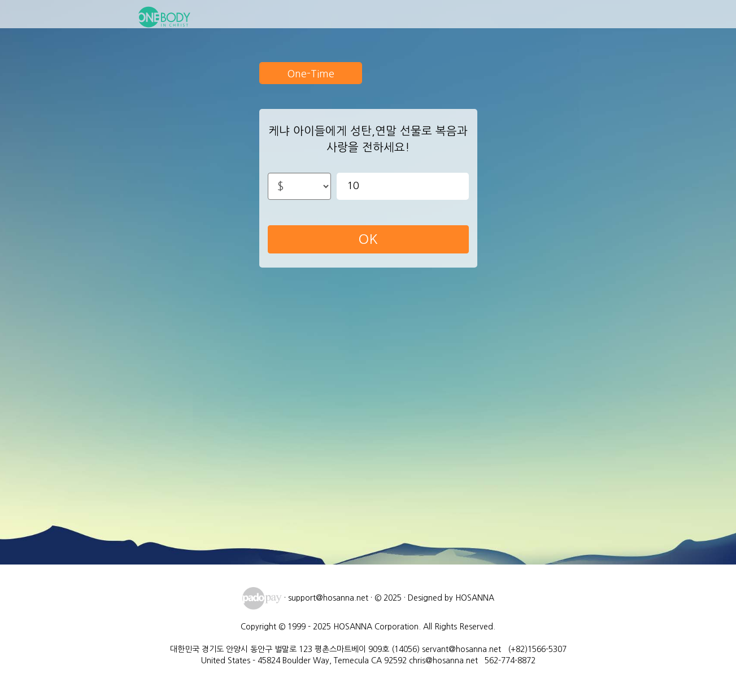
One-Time (311, 74)
